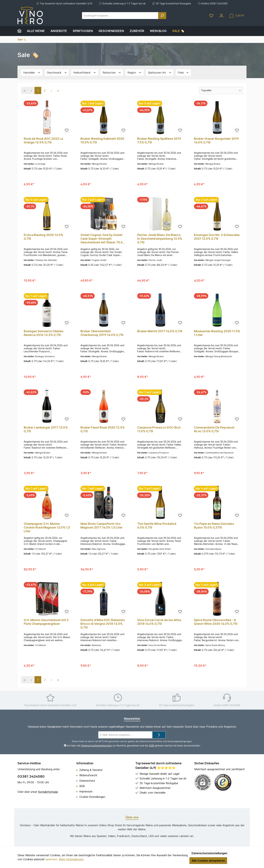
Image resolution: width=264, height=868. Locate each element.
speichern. (52, 859)
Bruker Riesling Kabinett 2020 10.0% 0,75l (102, 140)
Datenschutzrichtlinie (151, 741)
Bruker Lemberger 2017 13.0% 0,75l (46, 429)
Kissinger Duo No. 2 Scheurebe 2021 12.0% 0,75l (217, 237)
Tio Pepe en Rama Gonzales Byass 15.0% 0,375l (214, 526)
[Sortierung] (221, 90)
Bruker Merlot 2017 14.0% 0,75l (160, 331)
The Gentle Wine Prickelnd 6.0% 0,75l (157, 526)
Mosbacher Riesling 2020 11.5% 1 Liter (217, 333)
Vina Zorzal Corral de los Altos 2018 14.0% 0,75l (159, 622)
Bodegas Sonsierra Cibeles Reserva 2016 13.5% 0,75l (44, 333)
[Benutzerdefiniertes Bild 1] (223, 782)
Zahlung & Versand (91, 770)
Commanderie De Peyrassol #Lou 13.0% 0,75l (214, 429)
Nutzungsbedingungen (180, 741)
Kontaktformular (48, 792)
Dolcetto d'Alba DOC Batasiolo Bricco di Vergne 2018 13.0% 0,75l (103, 624)
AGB (151, 746)
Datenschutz (87, 781)
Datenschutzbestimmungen (97, 746)
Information (85, 763)
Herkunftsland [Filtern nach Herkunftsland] (85, 73)
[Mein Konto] (221, 16)
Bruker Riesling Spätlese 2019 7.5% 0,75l (159, 140)
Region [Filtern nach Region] (135, 73)
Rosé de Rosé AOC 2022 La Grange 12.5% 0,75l (43, 140)
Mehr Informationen (71, 859)
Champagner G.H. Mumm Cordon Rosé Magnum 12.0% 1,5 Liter (47, 527)
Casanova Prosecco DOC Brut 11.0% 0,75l (159, 429)
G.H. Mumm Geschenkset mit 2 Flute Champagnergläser (46, 622)
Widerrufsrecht (88, 775)
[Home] (21, 31)
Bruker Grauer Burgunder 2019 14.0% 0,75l (216, 140)
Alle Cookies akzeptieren (208, 861)
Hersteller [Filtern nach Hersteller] (32, 73)
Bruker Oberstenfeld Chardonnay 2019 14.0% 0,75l (102, 333)
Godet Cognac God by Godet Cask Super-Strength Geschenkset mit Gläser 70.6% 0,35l (103, 239)
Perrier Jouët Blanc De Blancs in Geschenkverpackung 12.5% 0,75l (160, 239)
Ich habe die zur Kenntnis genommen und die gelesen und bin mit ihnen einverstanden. (134, 746)
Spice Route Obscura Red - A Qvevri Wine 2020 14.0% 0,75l (216, 622)
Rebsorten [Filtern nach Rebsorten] (112, 73)
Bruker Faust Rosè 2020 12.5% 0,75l (103, 429)
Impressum (86, 791)
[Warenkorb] (237, 16)
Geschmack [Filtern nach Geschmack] (57, 73)
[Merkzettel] (211, 16)
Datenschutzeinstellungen (209, 853)
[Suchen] (162, 16)
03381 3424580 (31, 776)
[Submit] (159, 735)
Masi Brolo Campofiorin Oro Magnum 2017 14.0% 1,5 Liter (102, 526)
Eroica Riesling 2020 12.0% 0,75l (43, 237)
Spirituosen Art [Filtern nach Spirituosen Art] (160, 73)
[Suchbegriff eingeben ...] (120, 16)
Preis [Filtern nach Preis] (183, 73)
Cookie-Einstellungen (92, 797)
